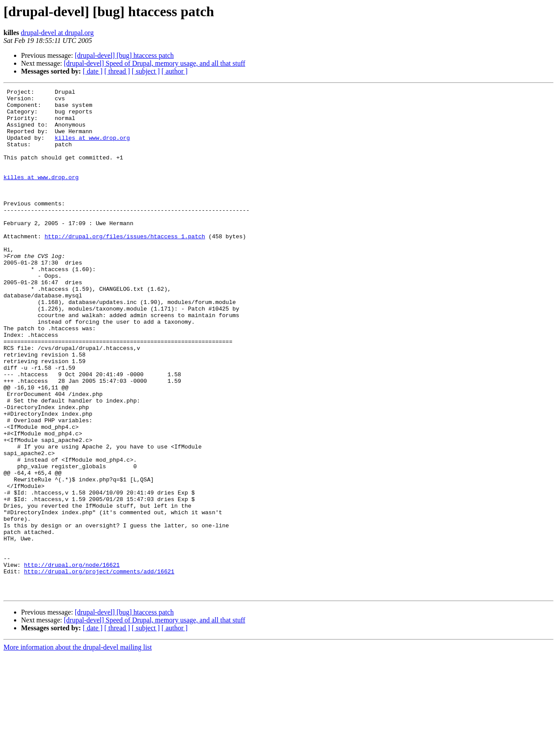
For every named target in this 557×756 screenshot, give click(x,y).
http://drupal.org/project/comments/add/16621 (99, 668)
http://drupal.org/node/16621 (72, 661)
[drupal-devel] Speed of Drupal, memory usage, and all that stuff (155, 63)
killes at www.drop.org (92, 148)
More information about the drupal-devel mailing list (78, 748)
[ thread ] (117, 71)
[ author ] (175, 71)
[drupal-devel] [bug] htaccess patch (124, 55)
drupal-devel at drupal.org (57, 33)
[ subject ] (146, 71)
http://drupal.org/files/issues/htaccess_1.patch (125, 266)
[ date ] (93, 71)
